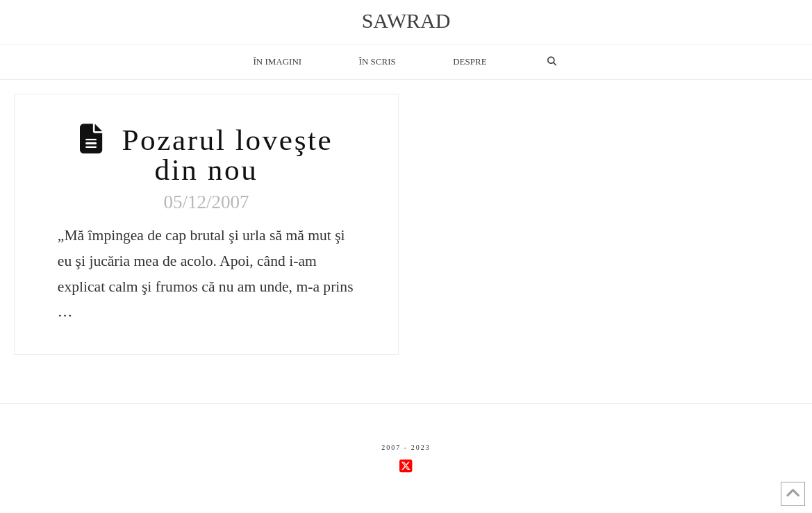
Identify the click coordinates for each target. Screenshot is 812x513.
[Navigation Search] (552, 62)
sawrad (406, 21)
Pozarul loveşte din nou (227, 155)
